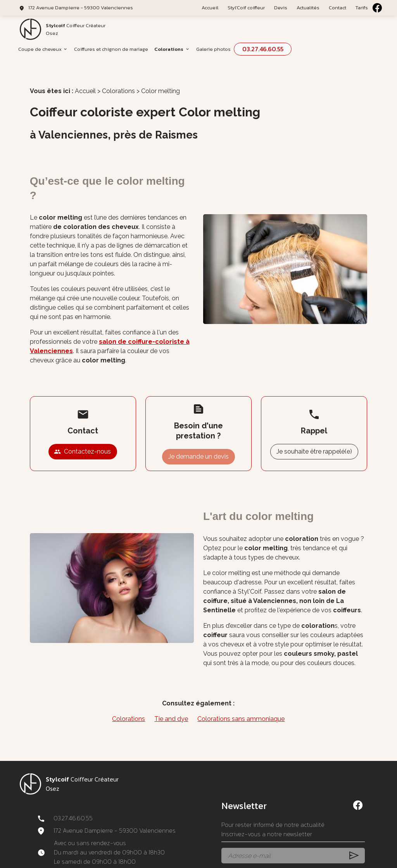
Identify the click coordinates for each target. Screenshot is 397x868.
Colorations (169, 49)
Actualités (308, 8)
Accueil (210, 8)
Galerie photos (213, 49)
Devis (281, 8)
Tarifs (362, 8)
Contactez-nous (82, 439)
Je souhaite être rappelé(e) (314, 439)
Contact (337, 8)
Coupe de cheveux (40, 49)
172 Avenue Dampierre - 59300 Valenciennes (81, 8)
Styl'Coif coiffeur (246, 8)
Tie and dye (171, 706)
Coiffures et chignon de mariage (111, 49)
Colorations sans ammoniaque (241, 706)
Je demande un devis (198, 444)
